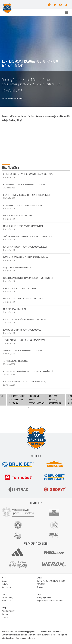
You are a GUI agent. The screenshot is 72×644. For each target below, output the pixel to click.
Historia (5, 584)
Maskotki (5, 617)
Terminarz (41, 587)
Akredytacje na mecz (45, 597)
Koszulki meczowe (9, 611)
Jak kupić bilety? (8, 597)
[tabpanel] (36, 400)
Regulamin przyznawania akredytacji (51, 600)
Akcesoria (6, 614)
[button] (66, 5)
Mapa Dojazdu (7, 600)
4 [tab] (40, 408)
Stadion (5, 581)
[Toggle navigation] (66, 12)
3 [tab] (36, 408)
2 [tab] (32, 408)
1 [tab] (28, 408)
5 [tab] (44, 408)
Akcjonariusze (7, 587)
